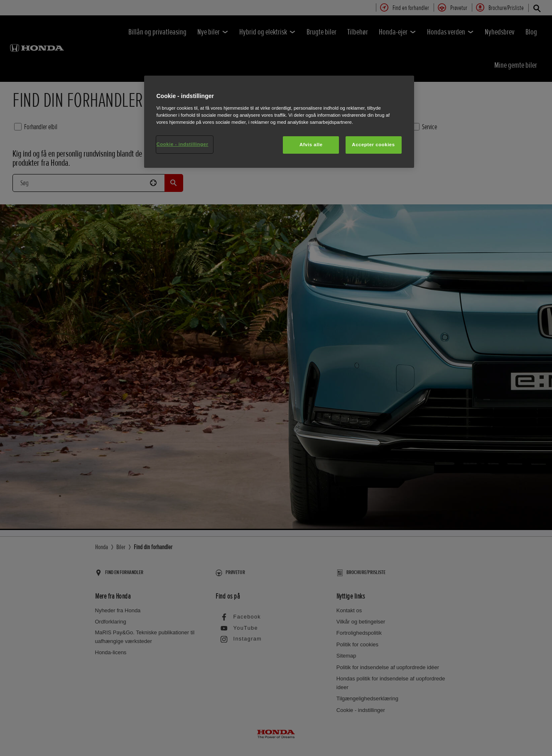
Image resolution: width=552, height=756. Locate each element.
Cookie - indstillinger (183, 144)
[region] (279, 122)
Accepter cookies (373, 145)
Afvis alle (311, 145)
